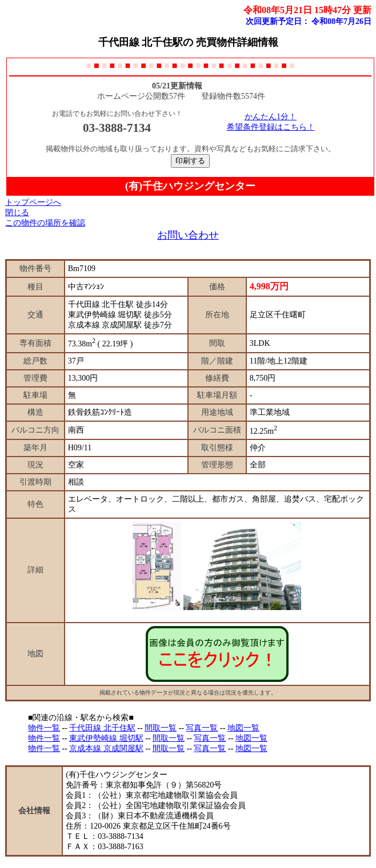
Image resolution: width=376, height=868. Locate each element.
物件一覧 (44, 728)
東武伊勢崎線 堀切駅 (106, 738)
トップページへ (33, 202)
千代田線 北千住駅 (102, 728)
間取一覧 (161, 728)
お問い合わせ (188, 235)
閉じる (17, 213)
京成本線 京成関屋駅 (106, 748)
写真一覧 (202, 728)
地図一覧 (243, 728)
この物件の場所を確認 (45, 223)
